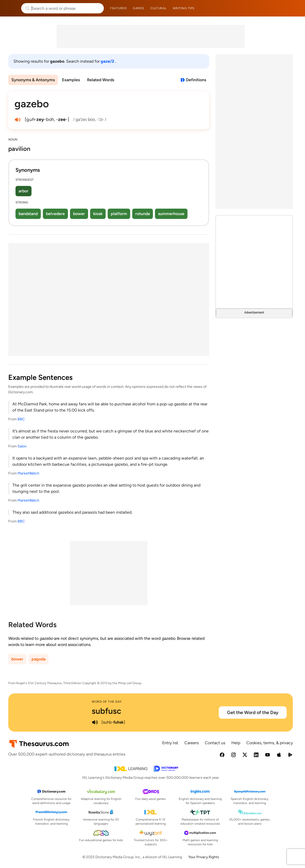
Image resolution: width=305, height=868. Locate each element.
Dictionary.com (294, 8)
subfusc (106, 711)
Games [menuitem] (138, 8)
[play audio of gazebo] (18, 120)
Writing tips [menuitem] (184, 8)
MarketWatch (28, 473)
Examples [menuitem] (71, 80)
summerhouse (171, 214)
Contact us (215, 743)
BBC (21, 419)
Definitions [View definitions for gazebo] (196, 80)
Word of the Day (107, 702)
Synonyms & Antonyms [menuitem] (33, 80)
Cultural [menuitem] (158, 8)
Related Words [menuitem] (101, 80)
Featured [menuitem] (118, 8)
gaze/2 (108, 61)
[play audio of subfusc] (95, 722)
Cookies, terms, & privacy (270, 743)
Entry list (170, 743)
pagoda (38, 659)
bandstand (28, 214)
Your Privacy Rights (204, 857)
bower (79, 214)
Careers (191, 743)
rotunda (143, 214)
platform (119, 214)
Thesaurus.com (12, 8)
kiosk (98, 214)
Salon (22, 446)
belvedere (55, 214)
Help (236, 743)
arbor (24, 191)
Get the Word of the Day (253, 713)
